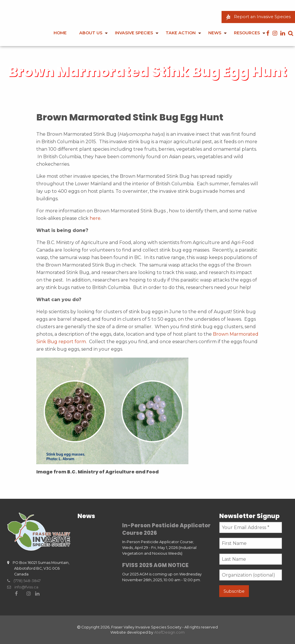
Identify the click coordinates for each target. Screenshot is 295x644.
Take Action (181, 33)
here (95, 218)
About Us (91, 33)
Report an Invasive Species (258, 17)
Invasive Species (134, 33)
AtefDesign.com (169, 632)
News (215, 33)
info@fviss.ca (23, 587)
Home (60, 33)
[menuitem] (60, 37)
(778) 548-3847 (24, 581)
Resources (247, 33)
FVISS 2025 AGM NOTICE (155, 565)
